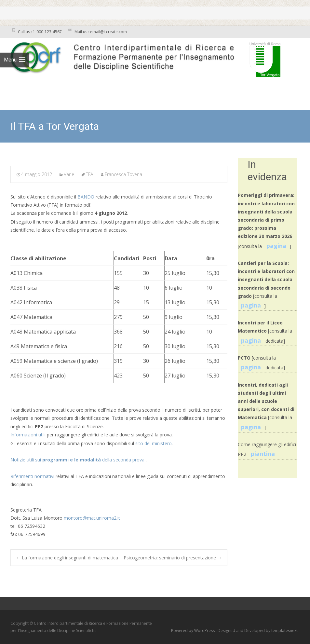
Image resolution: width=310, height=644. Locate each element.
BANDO (87, 197)
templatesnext (284, 630)
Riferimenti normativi (32, 476)
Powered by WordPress (193, 630)
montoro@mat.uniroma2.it (92, 518)
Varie (69, 174)
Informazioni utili (29, 435)
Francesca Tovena (123, 174)
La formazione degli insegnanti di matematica (67, 558)
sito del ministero (154, 443)
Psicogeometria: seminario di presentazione (173, 558)
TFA (89, 174)
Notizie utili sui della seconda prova (78, 460)
